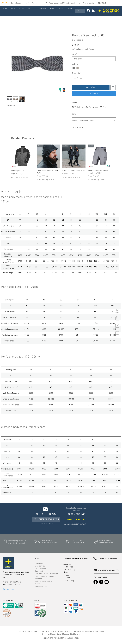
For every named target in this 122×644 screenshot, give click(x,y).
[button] (117, 311)
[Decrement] (74, 78)
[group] (61, 163)
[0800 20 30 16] (76, 520)
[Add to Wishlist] (113, 87)
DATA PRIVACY (55, 638)
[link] (93, 11)
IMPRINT (46, 638)
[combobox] (94, 59)
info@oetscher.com (14, 584)
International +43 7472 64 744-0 (75, 524)
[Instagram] (101, 582)
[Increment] (81, 78)
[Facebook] (96, 582)
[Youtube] (107, 582)
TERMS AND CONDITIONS (70, 638)
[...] (80, 11)
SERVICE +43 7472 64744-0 (107, 558)
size (75, 54)
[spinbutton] (78, 78)
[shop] (117, 318)
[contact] (117, 326)
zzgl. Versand (90, 49)
